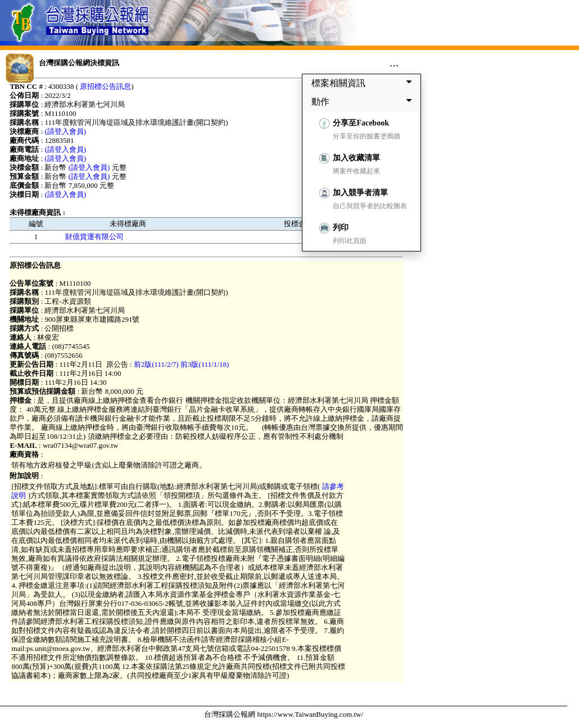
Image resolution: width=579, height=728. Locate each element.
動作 (364, 101)
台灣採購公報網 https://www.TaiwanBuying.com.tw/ (284, 714)
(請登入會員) (66, 131)
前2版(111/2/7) (156, 364)
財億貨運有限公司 (94, 237)
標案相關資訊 (364, 83)
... (394, 62)
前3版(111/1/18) (205, 364)
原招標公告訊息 (105, 86)
